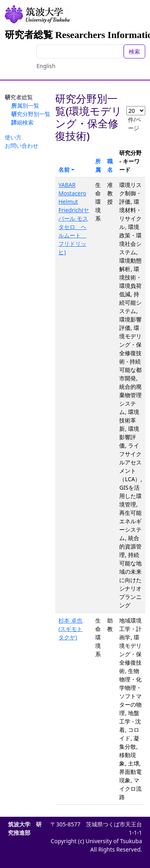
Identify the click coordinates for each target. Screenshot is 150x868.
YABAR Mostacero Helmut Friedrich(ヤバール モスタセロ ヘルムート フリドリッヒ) (74, 218)
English (46, 66)
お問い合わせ (22, 146)
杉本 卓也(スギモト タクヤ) (70, 629)
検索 (134, 51)
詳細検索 (22, 122)
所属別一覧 (25, 105)
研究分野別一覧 (31, 114)
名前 (64, 170)
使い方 (13, 137)
